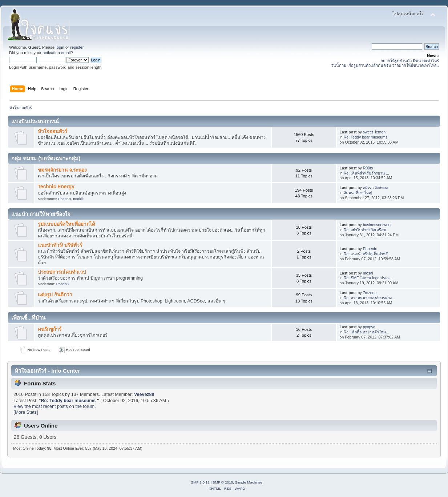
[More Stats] (26, 412)
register (77, 47)
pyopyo (369, 327)
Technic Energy (56, 187)
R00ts (368, 168)
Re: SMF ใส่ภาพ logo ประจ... (368, 278)
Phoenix (65, 199)
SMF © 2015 (223, 482)
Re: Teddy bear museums (366, 137)
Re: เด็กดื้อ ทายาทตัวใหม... (366, 332)
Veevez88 (144, 394)
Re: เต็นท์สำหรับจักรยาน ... (366, 173)
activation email (56, 53)
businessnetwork (377, 225)
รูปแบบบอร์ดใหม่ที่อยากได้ (66, 224)
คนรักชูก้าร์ (50, 329)
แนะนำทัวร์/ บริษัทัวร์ (60, 245)
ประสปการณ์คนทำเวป (62, 272)
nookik (78, 199)
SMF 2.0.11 (200, 482)
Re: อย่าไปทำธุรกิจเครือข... (366, 230)
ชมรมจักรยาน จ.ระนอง (62, 170)
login (60, 47)
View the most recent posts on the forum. (55, 406)
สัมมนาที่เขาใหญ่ (358, 193)
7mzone (370, 293)
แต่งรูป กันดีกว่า (55, 295)
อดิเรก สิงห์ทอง (375, 188)
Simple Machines (249, 482)
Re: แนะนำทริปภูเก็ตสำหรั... (367, 254)
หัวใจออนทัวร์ (53, 131)
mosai (368, 273)
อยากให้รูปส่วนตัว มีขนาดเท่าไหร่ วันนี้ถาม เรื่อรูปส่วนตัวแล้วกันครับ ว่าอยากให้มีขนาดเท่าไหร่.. (385, 63)
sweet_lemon (374, 132)
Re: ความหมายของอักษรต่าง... (369, 298)
